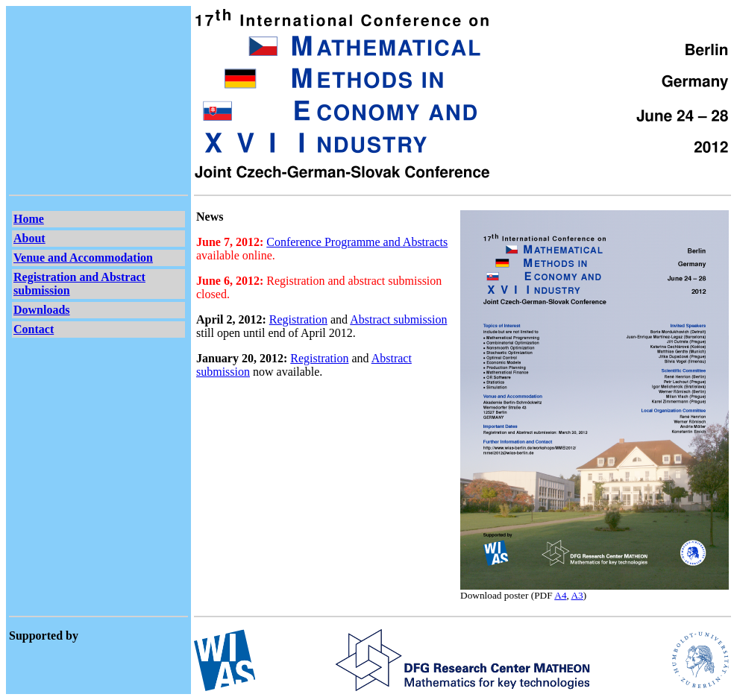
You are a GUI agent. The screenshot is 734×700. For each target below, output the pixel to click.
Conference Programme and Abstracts (357, 242)
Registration (298, 319)
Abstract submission (398, 319)
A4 (560, 595)
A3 (577, 595)
